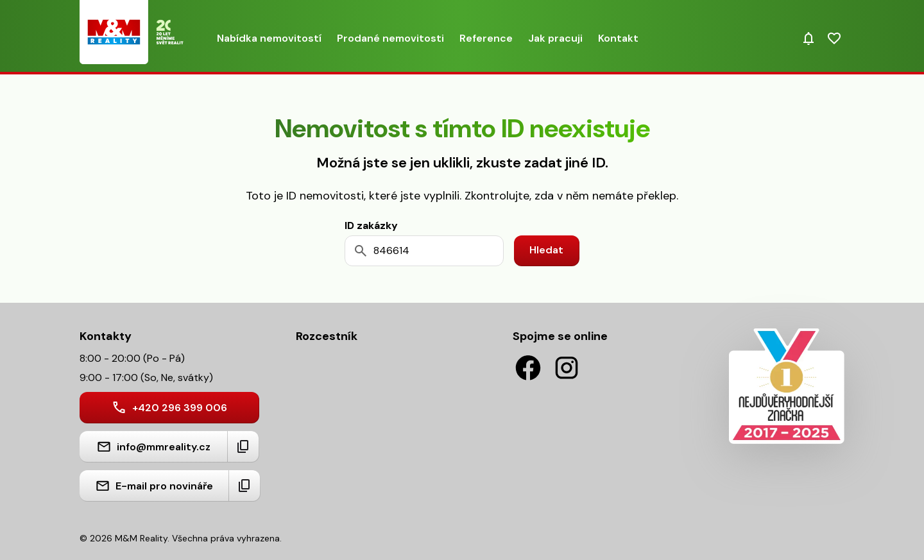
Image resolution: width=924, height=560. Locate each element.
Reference (486, 38)
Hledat (546, 250)
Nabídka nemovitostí (269, 38)
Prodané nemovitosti (390, 38)
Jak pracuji (555, 38)
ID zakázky (371, 225)
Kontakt (618, 38)
